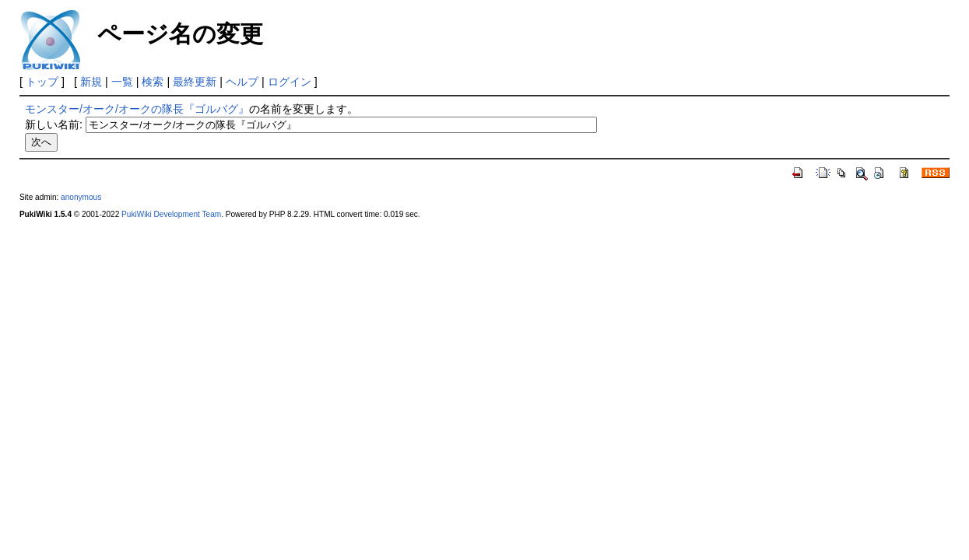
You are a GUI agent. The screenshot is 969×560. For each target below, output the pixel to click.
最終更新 (195, 82)
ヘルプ (242, 82)
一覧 (122, 82)
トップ (42, 82)
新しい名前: (54, 124)
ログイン (290, 82)
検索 (153, 82)
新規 (91, 82)
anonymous (81, 197)
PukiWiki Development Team (171, 214)
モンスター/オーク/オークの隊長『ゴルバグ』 (137, 109)
